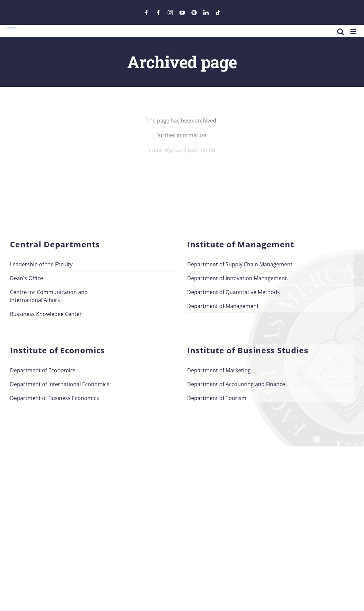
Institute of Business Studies (248, 350)
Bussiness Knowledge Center (46, 314)
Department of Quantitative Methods (234, 292)
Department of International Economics (60, 384)
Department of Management (223, 306)
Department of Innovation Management (237, 278)
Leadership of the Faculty (41, 264)
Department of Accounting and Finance (236, 384)
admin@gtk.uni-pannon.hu (182, 150)
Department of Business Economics (54, 398)
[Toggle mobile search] (340, 32)
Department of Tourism (217, 398)
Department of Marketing (219, 370)
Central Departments (55, 244)
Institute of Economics (57, 350)
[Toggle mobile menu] (354, 32)
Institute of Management (241, 244)
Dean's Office (26, 278)
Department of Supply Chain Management (240, 264)
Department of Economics (43, 370)
